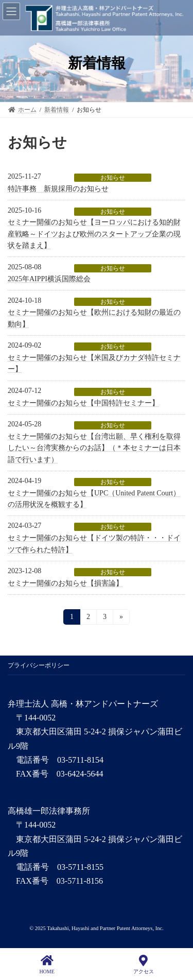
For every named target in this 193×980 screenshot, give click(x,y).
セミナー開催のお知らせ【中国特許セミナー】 (83, 403)
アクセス (144, 965)
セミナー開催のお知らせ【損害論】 (65, 583)
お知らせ (113, 178)
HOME (47, 965)
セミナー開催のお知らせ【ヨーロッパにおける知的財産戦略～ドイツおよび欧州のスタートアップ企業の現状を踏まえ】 (94, 234)
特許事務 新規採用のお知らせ (58, 189)
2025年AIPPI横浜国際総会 (49, 279)
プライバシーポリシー (39, 665)
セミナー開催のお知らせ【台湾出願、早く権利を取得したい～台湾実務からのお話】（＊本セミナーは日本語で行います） (94, 448)
